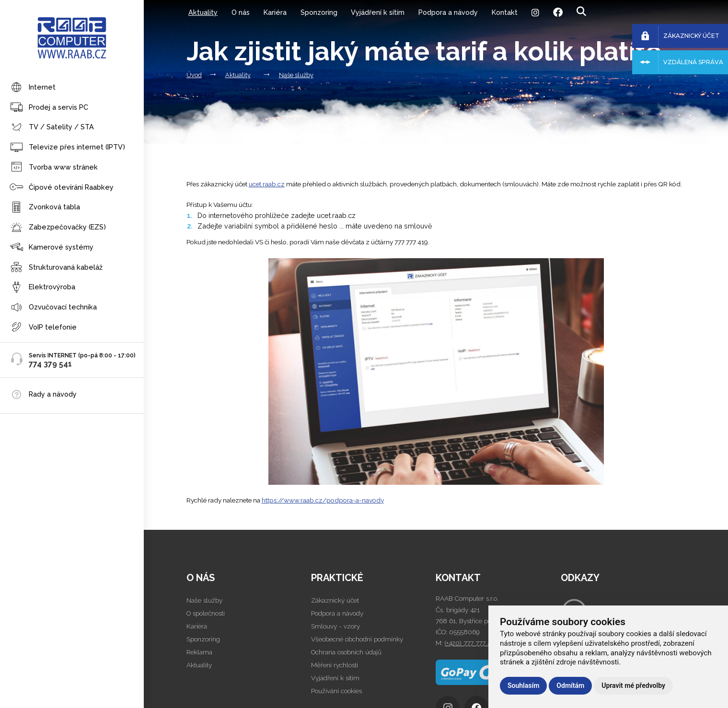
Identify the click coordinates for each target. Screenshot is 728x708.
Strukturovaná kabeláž (56, 268)
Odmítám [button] (570, 685)
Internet (33, 88)
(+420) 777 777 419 (471, 643)
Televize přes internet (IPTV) (67, 148)
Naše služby (296, 75)
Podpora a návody (448, 12)
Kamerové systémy (52, 247)
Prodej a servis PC (49, 108)
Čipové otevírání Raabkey (62, 188)
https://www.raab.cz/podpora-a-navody (323, 500)
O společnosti (206, 613)
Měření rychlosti (335, 665)
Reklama (199, 652)
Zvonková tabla (45, 208)
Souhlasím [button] (523, 685)
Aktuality (203, 12)
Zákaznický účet (335, 600)
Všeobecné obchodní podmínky (357, 639)
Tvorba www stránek (54, 167)
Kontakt (505, 12)
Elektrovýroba (42, 288)
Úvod (194, 75)
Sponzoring (319, 12)
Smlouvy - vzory (335, 626)
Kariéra (275, 12)
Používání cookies (336, 691)
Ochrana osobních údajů (346, 652)
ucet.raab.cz (267, 184)
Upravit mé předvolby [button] (633, 685)
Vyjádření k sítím (378, 12)
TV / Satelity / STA (52, 128)
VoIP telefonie (43, 327)
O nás (241, 12)
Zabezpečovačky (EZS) (58, 228)
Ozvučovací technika (53, 308)
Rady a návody (53, 394)
